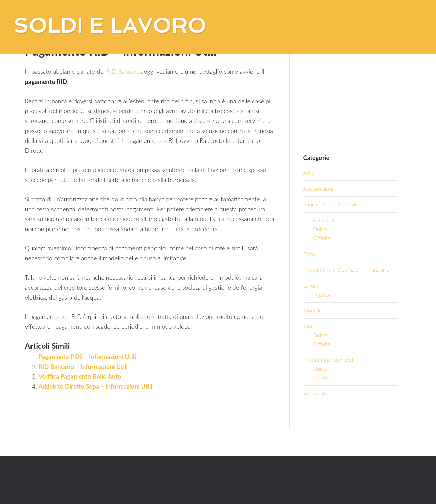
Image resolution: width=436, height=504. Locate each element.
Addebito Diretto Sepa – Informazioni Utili (96, 386)
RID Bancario (124, 71)
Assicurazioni (318, 188)
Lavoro (311, 286)
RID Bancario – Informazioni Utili (83, 367)
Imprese (323, 294)
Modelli (312, 310)
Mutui (310, 326)
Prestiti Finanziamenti (328, 360)
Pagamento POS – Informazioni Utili (87, 357)
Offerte (322, 238)
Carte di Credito (322, 220)
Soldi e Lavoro (110, 26)
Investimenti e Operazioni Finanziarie (346, 270)
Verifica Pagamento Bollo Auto (80, 376)
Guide (320, 229)
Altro (309, 172)
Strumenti (315, 393)
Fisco (309, 254)
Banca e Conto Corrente (331, 204)
